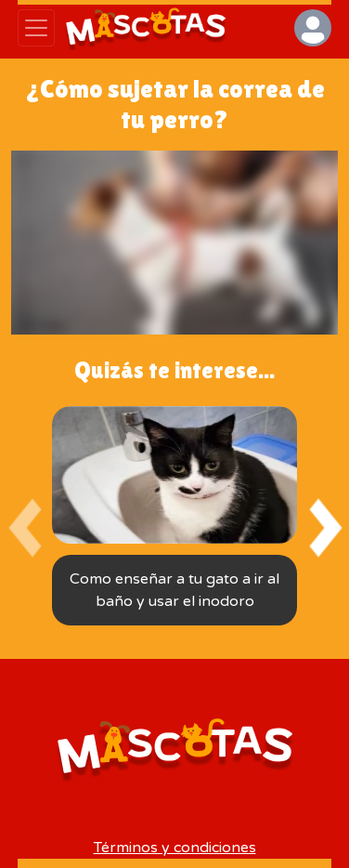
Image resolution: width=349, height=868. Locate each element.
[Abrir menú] (36, 28)
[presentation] (25, 528)
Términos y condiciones (175, 848)
